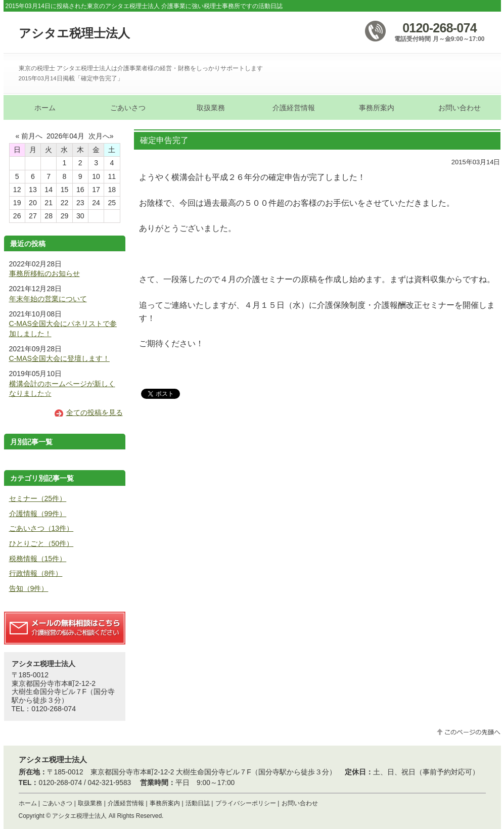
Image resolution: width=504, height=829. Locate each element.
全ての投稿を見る (95, 412)
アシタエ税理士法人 (74, 33)
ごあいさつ (57, 803)
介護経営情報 (126, 803)
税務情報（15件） (38, 559)
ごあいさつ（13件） (41, 528)
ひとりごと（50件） (41, 543)
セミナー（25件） (38, 498)
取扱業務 (90, 803)
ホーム (28, 803)
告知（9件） (29, 588)
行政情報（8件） (36, 573)
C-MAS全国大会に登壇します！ (59, 358)
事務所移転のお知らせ (44, 273)
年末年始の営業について (48, 299)
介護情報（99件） (38, 514)
